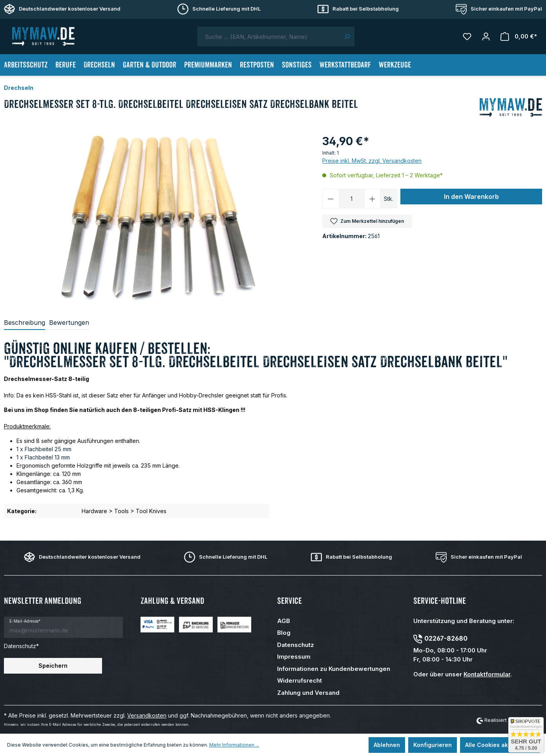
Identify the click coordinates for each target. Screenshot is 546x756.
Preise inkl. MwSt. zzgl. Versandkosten (372, 161)
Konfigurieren (433, 745)
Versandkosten (147, 715)
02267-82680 (446, 638)
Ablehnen (387, 745)
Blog (284, 633)
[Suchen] (347, 36)
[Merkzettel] (467, 36)
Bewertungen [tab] (69, 322)
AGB (284, 621)
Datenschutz (296, 645)
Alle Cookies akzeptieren (500, 745)
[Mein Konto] (486, 36)
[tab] (25, 323)
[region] (159, 217)
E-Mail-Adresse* (25, 621)
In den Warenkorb (471, 197)
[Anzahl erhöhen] (373, 199)
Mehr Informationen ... (234, 745)
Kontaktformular (487, 674)
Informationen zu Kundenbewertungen (334, 669)
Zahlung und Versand (308, 693)
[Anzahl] (352, 199)
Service (289, 601)
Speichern (53, 666)
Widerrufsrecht (299, 680)
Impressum (294, 657)
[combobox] (268, 36)
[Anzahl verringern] (331, 199)
